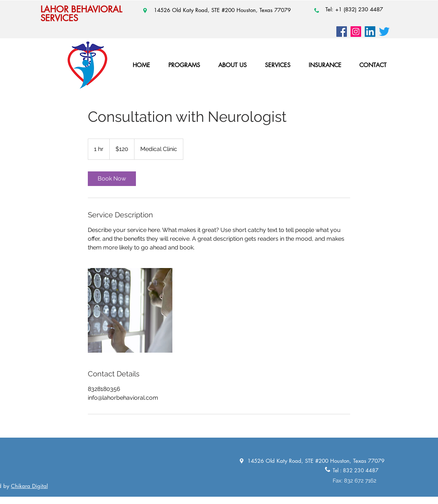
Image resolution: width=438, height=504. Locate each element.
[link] (112, 179)
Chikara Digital (29, 486)
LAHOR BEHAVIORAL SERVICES (81, 14)
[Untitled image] (130, 310)
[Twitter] (384, 32)
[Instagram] (356, 32)
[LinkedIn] (370, 32)
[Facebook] (342, 32)
